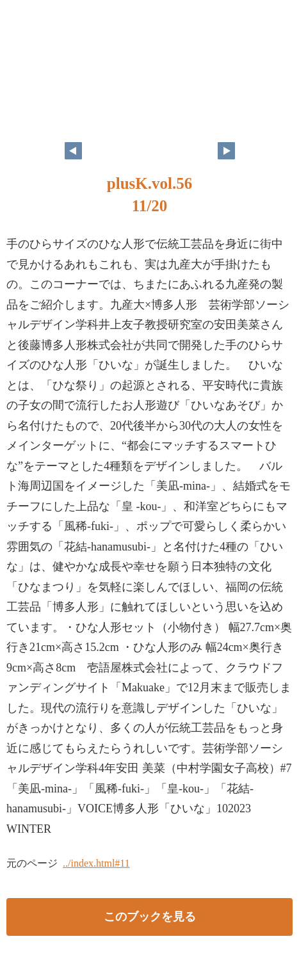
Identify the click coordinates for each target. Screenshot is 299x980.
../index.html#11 (96, 863)
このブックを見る (150, 917)
